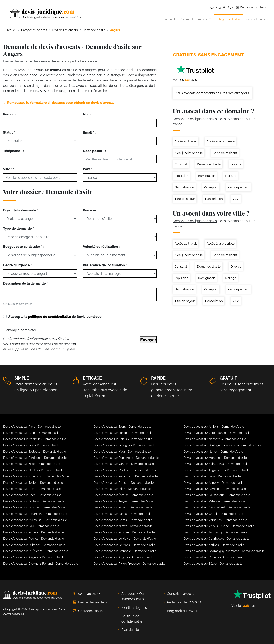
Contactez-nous (257, 19)
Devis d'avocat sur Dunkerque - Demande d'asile (126, 458)
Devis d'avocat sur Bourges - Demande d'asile (34, 507)
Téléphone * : (14, 151)
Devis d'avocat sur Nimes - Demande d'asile (123, 526)
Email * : (89, 133)
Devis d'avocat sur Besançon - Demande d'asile (35, 514)
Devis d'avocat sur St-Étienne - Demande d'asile (36, 551)
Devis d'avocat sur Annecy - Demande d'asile (214, 483)
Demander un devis (251, 7)
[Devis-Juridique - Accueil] (42, 14)
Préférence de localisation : (105, 265)
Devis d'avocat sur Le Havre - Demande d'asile (125, 539)
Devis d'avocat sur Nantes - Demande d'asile (33, 470)
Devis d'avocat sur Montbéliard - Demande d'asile (217, 507)
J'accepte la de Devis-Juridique (56, 317)
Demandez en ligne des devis (25, 61)
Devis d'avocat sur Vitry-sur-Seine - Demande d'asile (219, 526)
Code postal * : (94, 151)
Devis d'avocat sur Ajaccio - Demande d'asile (123, 483)
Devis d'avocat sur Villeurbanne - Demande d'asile (217, 433)
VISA (236, 199)
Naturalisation (184, 187)
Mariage (231, 176)
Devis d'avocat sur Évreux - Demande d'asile (123, 495)
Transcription (214, 199)
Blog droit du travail (182, 611)
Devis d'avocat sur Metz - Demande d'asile (122, 452)
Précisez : (91, 210)
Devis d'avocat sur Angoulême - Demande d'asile (217, 470)
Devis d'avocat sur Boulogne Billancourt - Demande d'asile (223, 445)
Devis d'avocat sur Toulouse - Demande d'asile (35, 452)
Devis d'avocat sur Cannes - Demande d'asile (214, 557)
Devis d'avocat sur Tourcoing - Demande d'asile (215, 532)
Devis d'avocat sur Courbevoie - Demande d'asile (216, 539)
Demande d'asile (209, 164)
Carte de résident (225, 153)
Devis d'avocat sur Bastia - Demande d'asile (123, 514)
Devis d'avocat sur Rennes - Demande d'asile (34, 539)
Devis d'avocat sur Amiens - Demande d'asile (214, 427)
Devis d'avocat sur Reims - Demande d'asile (123, 520)
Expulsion (181, 176)
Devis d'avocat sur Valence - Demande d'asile (214, 501)
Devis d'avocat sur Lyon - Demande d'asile (32, 433)
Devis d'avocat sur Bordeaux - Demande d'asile (35, 458)
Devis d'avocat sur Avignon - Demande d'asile (34, 557)
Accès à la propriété (221, 141)
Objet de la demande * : (22, 210)
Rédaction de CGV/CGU (185, 602)
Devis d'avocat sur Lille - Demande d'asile (31, 445)
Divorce (236, 164)
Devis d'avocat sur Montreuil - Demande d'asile (215, 458)
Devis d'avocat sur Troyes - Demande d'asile (123, 501)
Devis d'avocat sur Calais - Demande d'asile (123, 439)
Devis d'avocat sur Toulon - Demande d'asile (33, 483)
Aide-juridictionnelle (189, 153)
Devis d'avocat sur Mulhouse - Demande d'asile (35, 520)
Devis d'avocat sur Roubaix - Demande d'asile (124, 532)
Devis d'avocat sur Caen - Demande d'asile (32, 495)
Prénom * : (11, 114)
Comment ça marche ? (195, 19)
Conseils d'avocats (181, 594)
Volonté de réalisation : (101, 247)
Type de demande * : (19, 229)
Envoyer (148, 340)
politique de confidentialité (50, 317)
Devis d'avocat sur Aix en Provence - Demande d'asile (129, 564)
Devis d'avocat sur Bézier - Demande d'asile (213, 564)
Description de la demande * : (26, 283)
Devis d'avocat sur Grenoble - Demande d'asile (125, 551)
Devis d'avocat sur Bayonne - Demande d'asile (215, 489)
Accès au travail (186, 141)
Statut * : (10, 133)
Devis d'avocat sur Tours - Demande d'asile (122, 427)
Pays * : (89, 169)
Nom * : (89, 114)
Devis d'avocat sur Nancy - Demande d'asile (213, 452)
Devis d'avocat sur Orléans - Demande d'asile (34, 501)
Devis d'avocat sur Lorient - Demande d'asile (123, 433)
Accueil (170, 19)
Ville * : (9, 169)
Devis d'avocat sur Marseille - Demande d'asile (35, 439)
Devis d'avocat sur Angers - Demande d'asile (123, 557)
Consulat (181, 164)
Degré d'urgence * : (18, 265)
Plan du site (130, 630)
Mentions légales (134, 608)
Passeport (211, 187)
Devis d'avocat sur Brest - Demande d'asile (32, 489)
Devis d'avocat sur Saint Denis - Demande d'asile (216, 464)
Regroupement (239, 187)
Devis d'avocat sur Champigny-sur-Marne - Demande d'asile (224, 551)
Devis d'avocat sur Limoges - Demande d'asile (124, 445)
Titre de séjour (185, 199)
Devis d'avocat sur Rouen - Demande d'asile (123, 507)
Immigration (207, 176)
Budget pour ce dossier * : (23, 247)
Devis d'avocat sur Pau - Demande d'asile (31, 526)
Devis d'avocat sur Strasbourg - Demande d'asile (36, 476)
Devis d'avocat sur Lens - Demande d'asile (212, 476)
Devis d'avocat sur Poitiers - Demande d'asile (34, 532)
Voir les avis (185, 80)
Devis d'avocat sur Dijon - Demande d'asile (122, 489)
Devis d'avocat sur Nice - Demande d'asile (32, 464)
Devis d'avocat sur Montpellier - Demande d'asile (126, 470)
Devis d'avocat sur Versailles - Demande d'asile (215, 520)
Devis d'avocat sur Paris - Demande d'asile (32, 427)
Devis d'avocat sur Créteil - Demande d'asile (213, 514)
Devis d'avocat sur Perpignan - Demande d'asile (126, 476)
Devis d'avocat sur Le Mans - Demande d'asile (124, 545)
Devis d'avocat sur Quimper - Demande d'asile (34, 545)
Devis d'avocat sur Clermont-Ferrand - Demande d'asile (41, 564)
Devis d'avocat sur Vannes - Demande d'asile (124, 464)
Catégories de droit (228, 19)
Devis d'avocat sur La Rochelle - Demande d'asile (217, 495)
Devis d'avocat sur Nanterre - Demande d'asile (215, 439)
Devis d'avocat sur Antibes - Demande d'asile (214, 545)
